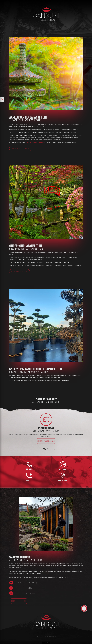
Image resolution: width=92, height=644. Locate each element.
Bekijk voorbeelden (46, 441)
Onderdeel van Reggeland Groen (46, 636)
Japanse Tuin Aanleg (20, 149)
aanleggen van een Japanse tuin (36, 142)
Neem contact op (19, 601)
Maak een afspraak (20, 272)
